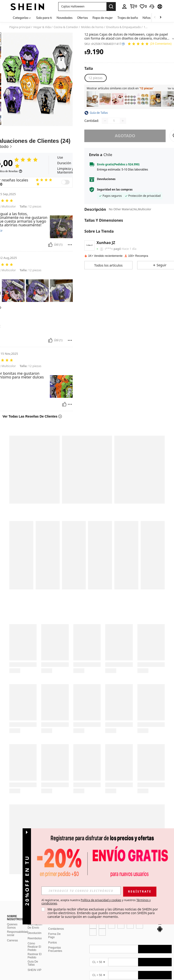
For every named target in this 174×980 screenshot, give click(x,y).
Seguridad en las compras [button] (115, 190)
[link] (133, 6)
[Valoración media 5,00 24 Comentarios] (150, 44)
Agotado (125, 136)
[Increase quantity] (123, 121)
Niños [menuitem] (147, 18)
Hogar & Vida (42, 27)
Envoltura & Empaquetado (123, 27)
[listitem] (92, 99)
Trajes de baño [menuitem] (128, 18)
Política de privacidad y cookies (143, 900)
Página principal (20, 27)
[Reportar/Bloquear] (70, 245)
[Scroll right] (160, 18)
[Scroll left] (155, 18)
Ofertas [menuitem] (82, 18)
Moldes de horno (92, 27)
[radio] (95, 78)
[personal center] (124, 7)
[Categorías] (22, 18)
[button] (82, 7)
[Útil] (50, 245)
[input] (123, 891)
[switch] (65, 182)
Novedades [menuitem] (65, 18)
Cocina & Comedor (66, 27)
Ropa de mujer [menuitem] (103, 18)
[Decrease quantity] (105, 121)
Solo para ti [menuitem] (44, 18)
